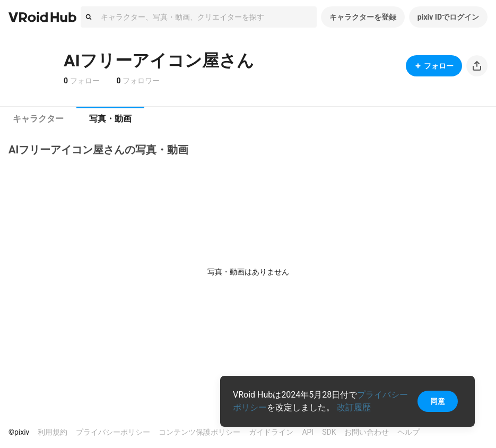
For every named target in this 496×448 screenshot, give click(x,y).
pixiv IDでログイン (448, 17)
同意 (438, 401)
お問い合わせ (367, 432)
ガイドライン (271, 432)
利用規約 (53, 432)
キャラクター (38, 119)
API (308, 432)
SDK (329, 432)
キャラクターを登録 (363, 17)
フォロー (434, 66)
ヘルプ (408, 432)
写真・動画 (110, 119)
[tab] (38, 119)
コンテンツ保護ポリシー (199, 432)
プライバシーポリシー (113, 432)
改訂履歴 (354, 407)
